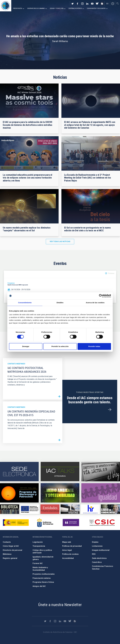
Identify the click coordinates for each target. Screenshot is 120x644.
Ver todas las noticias (60, 241)
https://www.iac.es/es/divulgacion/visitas (70, 509)
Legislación (38, 542)
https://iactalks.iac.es (60, 472)
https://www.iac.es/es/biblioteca (10, 509)
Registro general (10, 558)
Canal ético (97, 562)
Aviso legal (67, 550)
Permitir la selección (60, 346)
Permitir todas (94, 346)
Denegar (26, 346)
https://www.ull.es (71, 523)
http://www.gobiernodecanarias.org (45, 523)
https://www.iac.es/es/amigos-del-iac (19, 493)
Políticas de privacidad (72, 546)
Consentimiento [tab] (25, 303)
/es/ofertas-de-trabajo (110, 410)
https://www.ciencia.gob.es (16, 523)
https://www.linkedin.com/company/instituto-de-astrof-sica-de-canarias (87, 4)
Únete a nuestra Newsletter (60, 605)
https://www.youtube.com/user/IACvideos (92, 4)
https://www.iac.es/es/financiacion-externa (50, 509)
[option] (60, 287)
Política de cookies (70, 554)
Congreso (11, 283)
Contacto (7, 542)
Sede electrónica (99, 558)
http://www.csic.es (102, 523)
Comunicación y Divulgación (96, 8)
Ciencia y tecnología (57, 8)
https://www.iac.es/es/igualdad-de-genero (101, 493)
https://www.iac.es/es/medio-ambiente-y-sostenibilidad (60, 493)
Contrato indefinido (16, 364)
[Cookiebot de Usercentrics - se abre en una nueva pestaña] (101, 296)
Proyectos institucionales (44, 574)
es (107, 4)
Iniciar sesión (113, 4)
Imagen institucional (101, 550)
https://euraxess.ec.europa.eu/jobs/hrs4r (90, 509)
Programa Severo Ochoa (43, 582)
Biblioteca (7, 554)
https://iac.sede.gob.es (19, 472)
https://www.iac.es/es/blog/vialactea (102, 4)
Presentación (18, 8)
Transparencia (39, 546)
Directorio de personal (12, 550)
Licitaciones (97, 546)
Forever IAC (38, 563)
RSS (94, 554)
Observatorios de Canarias (36, 8)
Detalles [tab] (60, 303)
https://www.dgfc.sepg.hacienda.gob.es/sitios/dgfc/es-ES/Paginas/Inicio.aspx (30, 509)
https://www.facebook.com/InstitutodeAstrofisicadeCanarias (77, 4)
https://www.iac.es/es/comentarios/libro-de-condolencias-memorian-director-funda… (110, 509)
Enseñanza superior (75, 8)
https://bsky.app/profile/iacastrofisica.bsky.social (97, 4)
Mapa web (67, 542)
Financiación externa (42, 578)
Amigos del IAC (39, 586)
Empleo (95, 542)
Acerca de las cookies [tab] (95, 303)
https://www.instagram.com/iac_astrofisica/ (82, 4)
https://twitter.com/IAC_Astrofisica (73, 4)
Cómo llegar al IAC (11, 546)
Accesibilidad (68, 558)
